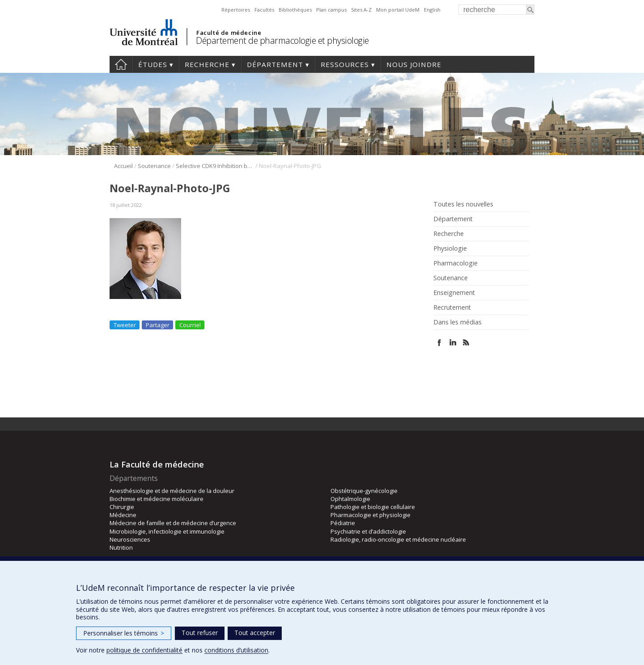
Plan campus (331, 10)
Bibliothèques (295, 10)
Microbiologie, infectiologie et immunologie (167, 531)
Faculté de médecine (229, 33)
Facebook (439, 343)
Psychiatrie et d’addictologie (368, 531)
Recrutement (452, 307)
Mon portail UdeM (398, 10)
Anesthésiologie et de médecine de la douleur (172, 491)
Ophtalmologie (350, 499)
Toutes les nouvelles (463, 204)
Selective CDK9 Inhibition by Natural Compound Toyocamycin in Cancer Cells (215, 166)
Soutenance (154, 166)
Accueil (121, 64)
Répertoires (236, 10)
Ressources (345, 64)
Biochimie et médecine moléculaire (157, 499)
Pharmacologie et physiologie (371, 515)
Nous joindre (414, 64)
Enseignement (454, 293)
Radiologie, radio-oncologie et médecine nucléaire (398, 539)
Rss (466, 343)
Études (153, 64)
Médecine (123, 515)
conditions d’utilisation (236, 650)
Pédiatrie (343, 523)
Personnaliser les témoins (124, 633)
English (432, 10)
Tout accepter (255, 633)
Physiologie (450, 248)
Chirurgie (122, 507)
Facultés (264, 10)
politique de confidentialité (144, 650)
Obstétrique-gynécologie (364, 491)
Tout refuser (200, 633)
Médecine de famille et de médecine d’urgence (173, 523)
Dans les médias (458, 322)
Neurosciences (130, 539)
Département (275, 64)
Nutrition (121, 547)
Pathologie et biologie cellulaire (373, 507)
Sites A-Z (361, 10)
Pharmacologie (455, 263)
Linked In (453, 343)
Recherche (207, 64)
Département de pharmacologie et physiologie (282, 40)
